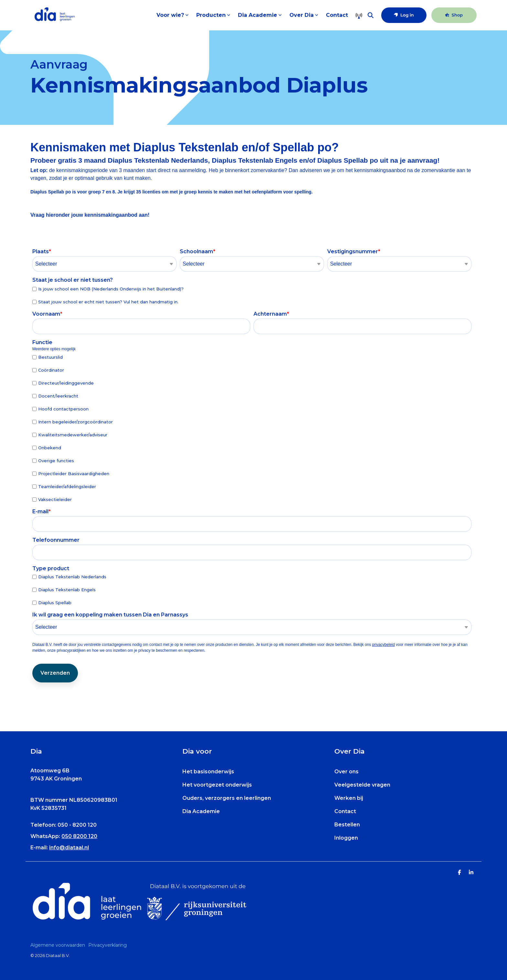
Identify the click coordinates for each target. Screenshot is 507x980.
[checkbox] (252, 295)
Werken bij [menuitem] (349, 798)
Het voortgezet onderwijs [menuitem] (217, 785)
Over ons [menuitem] (346, 772)
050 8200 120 (79, 836)
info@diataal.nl (69, 848)
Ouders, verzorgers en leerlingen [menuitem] (227, 798)
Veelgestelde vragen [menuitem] (362, 785)
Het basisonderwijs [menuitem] (208, 772)
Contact (337, 15)
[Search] (371, 15)
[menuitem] (59, 945)
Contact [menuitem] (345, 811)
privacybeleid (383, 645)
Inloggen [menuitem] (346, 838)
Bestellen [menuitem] (347, 825)
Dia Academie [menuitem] (201, 811)
